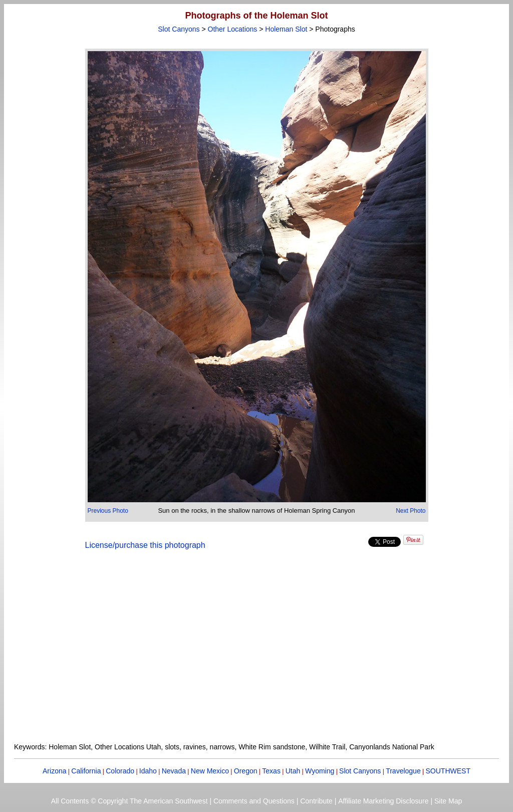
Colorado (120, 771)
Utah (293, 771)
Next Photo (411, 511)
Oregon (246, 771)
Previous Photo (108, 511)
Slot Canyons (179, 29)
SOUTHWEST (448, 771)
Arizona (54, 771)
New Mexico (210, 771)
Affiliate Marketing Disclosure (383, 801)
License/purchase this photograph (145, 545)
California (86, 771)
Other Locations (233, 29)
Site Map (448, 801)
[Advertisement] (256, 652)
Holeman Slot (286, 29)
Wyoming (320, 771)
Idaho (148, 771)
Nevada (174, 771)
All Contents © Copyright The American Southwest (130, 801)
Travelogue (403, 771)
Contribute (316, 801)
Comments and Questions (254, 801)
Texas (271, 771)
